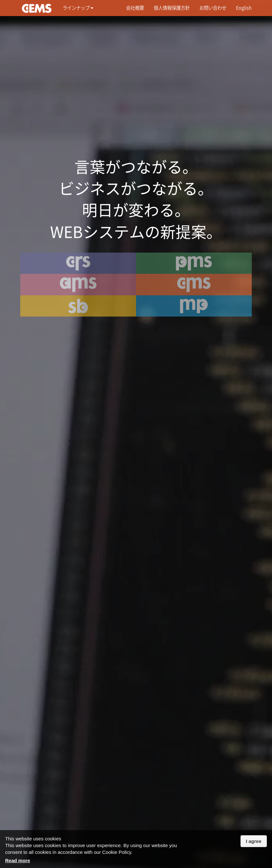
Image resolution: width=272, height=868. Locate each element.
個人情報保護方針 (172, 8)
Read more (18, 860)
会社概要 (135, 8)
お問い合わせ (213, 8)
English (244, 8)
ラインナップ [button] (78, 8)
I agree (254, 841)
